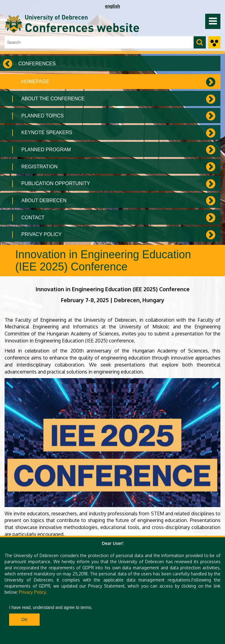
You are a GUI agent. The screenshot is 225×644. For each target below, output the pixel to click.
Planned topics (43, 116)
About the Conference (53, 99)
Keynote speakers (47, 132)
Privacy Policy (41, 234)
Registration (39, 167)
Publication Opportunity (56, 183)
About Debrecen (44, 200)
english (112, 6)
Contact (33, 218)
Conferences (37, 64)
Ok (24, 620)
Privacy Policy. (33, 592)
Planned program (46, 150)
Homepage (35, 82)
